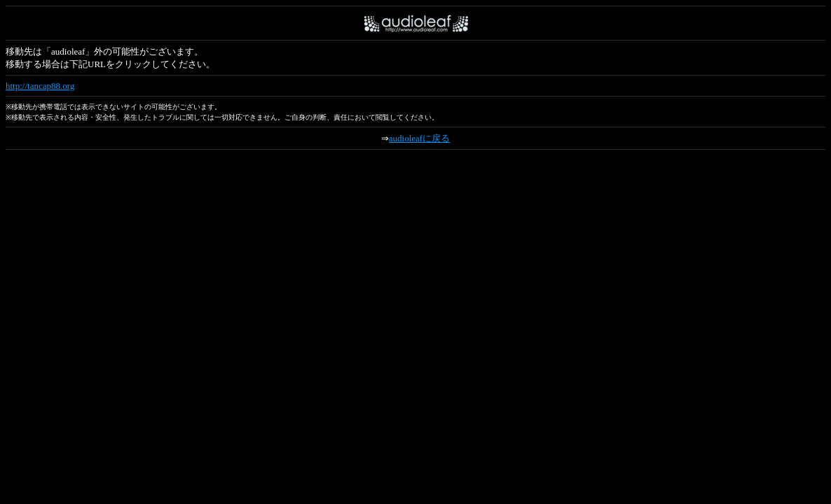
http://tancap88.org (40, 86)
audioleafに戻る (419, 138)
